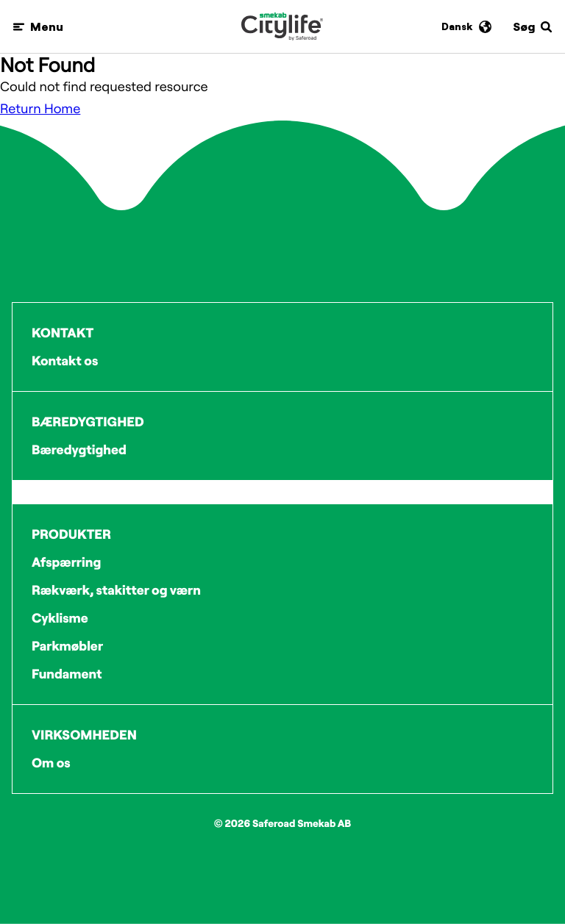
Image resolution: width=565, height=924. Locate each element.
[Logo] (282, 26)
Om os (51, 763)
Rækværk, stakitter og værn (116, 590)
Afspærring (66, 562)
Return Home (40, 108)
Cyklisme (60, 618)
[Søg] (533, 27)
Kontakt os (65, 361)
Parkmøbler (67, 646)
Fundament (67, 674)
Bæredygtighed (79, 450)
